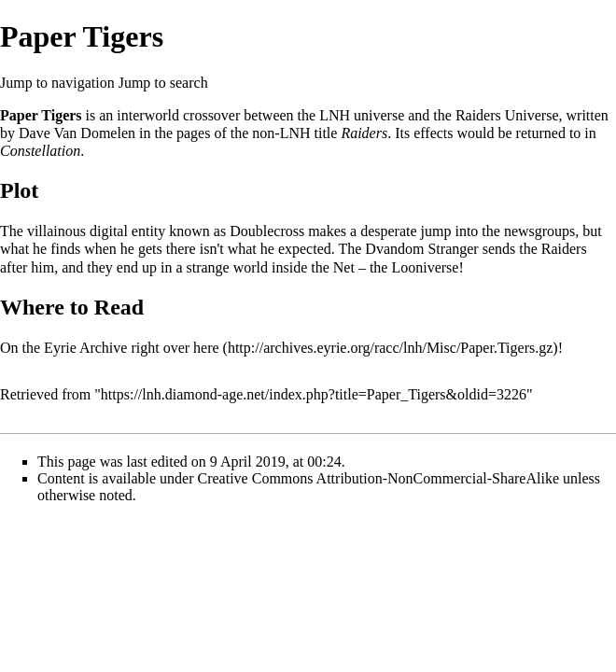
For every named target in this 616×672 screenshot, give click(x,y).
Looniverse (425, 267)
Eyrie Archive (85, 348)
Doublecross (267, 231)
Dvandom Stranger (421, 249)
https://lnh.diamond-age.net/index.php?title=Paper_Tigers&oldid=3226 (314, 394)
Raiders (364, 133)
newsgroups (539, 231)
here (206, 348)
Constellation (40, 151)
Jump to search (163, 83)
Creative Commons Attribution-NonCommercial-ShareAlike (378, 478)
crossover (211, 115)
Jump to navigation (57, 83)
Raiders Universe (507, 115)
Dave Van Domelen (77, 133)
